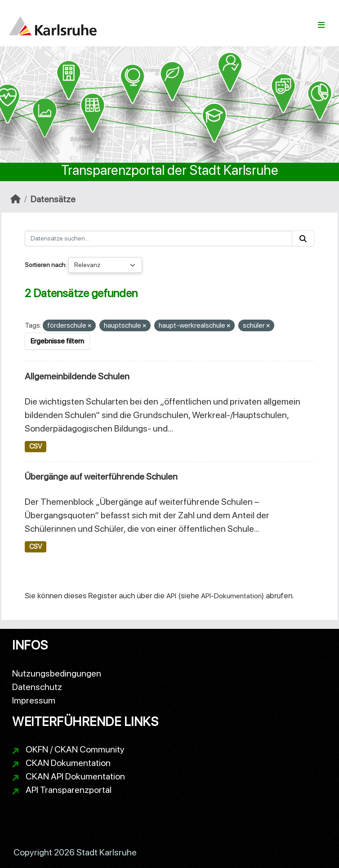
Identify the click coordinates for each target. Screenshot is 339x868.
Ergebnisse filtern (57, 341)
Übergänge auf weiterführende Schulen (101, 476)
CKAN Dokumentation (68, 763)
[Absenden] (303, 238)
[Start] (16, 199)
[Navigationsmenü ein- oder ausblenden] (321, 25)
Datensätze (53, 199)
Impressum (34, 700)
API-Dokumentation (231, 596)
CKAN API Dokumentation (75, 776)
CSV (36, 446)
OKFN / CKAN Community (75, 749)
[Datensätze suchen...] (158, 238)
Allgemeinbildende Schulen (77, 376)
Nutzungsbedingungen (57, 673)
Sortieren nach (45, 265)
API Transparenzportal (69, 790)
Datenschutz (37, 687)
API (171, 596)
